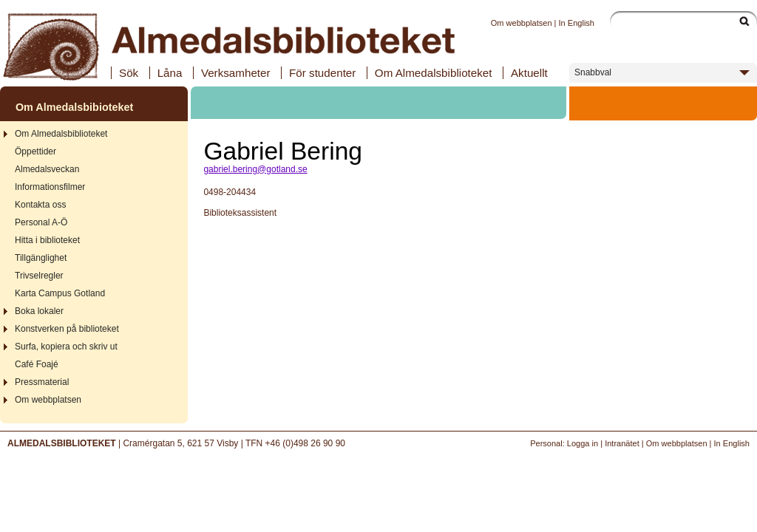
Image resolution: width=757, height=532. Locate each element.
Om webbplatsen (522, 23)
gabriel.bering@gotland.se (255, 169)
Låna (170, 73)
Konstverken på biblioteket (67, 329)
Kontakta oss (40, 205)
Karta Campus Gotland (60, 293)
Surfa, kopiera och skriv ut (66, 347)
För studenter (322, 73)
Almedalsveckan (47, 169)
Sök (129, 73)
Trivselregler (39, 276)
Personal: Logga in (564, 443)
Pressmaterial (42, 382)
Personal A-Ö (41, 222)
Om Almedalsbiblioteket (434, 73)
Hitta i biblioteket (47, 240)
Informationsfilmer (50, 187)
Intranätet (622, 443)
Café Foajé (37, 364)
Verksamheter (236, 73)
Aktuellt (529, 73)
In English (577, 23)
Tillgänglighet (41, 258)
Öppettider (35, 151)
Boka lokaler (39, 311)
